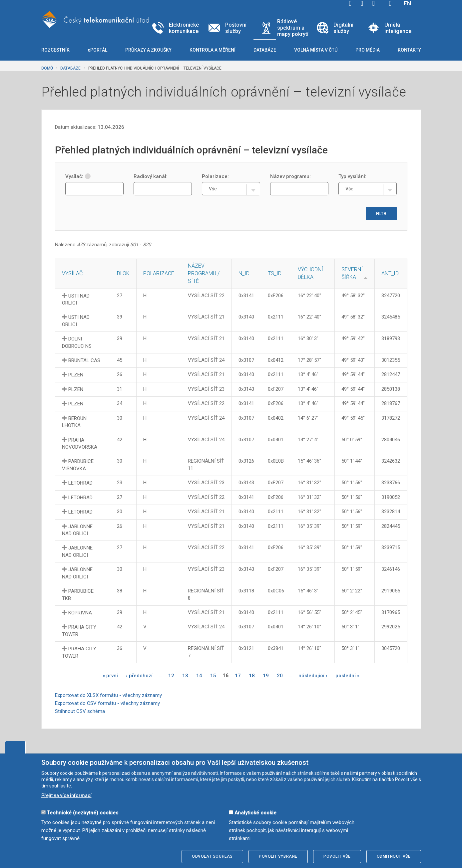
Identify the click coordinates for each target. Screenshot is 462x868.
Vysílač (72, 273)
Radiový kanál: (151, 176)
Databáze (70, 68)
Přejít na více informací (66, 795)
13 (185, 676)
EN (407, 3)
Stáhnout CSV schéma (80, 711)
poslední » (347, 676)
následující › (313, 676)
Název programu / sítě (204, 273)
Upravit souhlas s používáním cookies (15, 747)
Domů (47, 68)
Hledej (390, 3)
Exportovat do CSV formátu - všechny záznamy (107, 703)
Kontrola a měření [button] (213, 50)
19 (266, 676)
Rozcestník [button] (55, 50)
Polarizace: (215, 176)
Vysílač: (78, 176)
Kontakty (409, 50)
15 (213, 676)
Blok (123, 273)
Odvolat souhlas (212, 856)
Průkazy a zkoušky (148, 50)
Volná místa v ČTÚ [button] (316, 50)
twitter (362, 3)
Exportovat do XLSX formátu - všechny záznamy (108, 695)
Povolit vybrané (278, 856)
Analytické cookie (255, 813)
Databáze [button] (265, 50)
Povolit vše (337, 856)
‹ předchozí (139, 676)
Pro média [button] (368, 50)
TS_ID (275, 273)
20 (280, 676)
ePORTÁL (97, 50)
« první (110, 676)
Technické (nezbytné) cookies (83, 813)
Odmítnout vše (394, 856)
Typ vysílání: (352, 176)
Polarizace (159, 273)
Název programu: (290, 176)
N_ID (244, 273)
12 (171, 676)
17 (238, 676)
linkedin (374, 3)
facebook (350, 3)
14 (199, 676)
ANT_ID (390, 273)
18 (252, 676)
